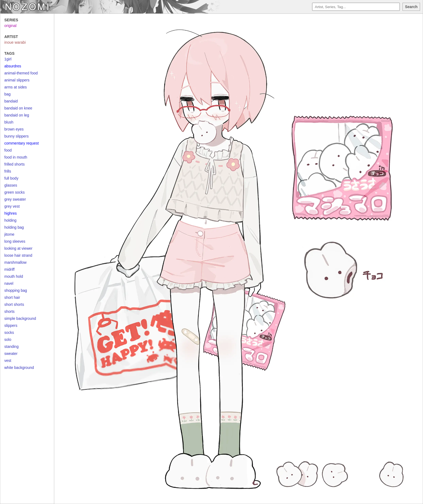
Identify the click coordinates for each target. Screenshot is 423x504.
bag (7, 94)
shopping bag (16, 290)
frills (8, 171)
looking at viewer (18, 248)
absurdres (13, 66)
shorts (9, 311)
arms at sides (16, 87)
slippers (11, 325)
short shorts (14, 304)
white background (19, 368)
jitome (9, 234)
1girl (8, 59)
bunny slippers (16, 136)
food (8, 150)
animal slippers (17, 80)
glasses (11, 185)
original (10, 26)
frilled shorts (14, 164)
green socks (14, 192)
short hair (12, 297)
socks (9, 332)
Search (411, 7)
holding (10, 220)
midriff (9, 269)
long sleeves (15, 241)
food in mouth (16, 157)
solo (8, 340)
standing (11, 347)
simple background (20, 318)
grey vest (12, 206)
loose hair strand (18, 255)
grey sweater (15, 199)
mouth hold (14, 276)
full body (11, 178)
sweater (11, 354)
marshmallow (15, 262)
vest (8, 361)
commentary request (22, 143)
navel (9, 283)
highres (11, 213)
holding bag (14, 227)
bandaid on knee (18, 108)
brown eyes (14, 129)
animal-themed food (21, 73)
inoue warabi (15, 42)
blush (9, 122)
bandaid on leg (17, 115)
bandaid (11, 101)
